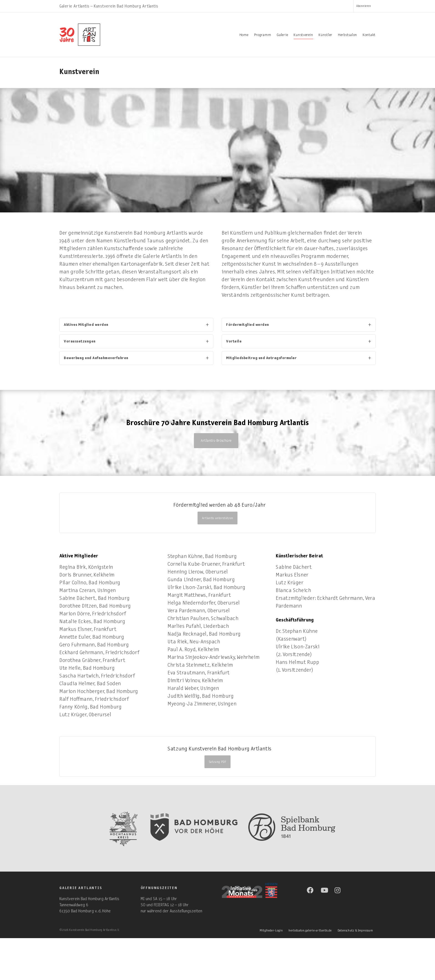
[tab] (136, 325)
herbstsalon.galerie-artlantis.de (310, 930)
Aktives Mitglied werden (86, 325)
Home (244, 35)
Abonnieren (364, 6)
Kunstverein (303, 36)
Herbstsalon (347, 35)
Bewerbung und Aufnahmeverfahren (96, 358)
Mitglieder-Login (271, 930)
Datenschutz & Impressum (355, 930)
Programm (263, 35)
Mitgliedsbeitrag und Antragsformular (261, 358)
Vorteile (234, 341)
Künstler (325, 35)
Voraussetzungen (80, 341)
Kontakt (369, 35)
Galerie (282, 35)
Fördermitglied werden (248, 325)
